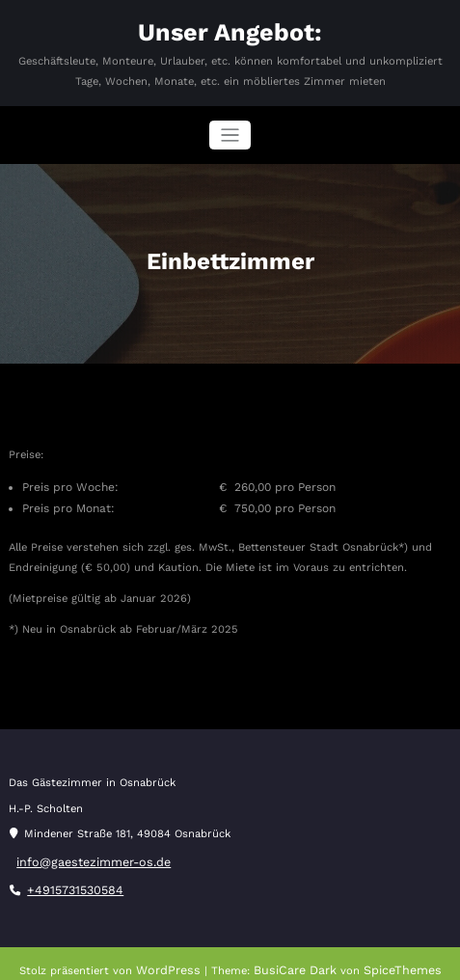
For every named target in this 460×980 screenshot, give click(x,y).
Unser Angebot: (230, 30)
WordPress (177, 959)
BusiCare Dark (297, 959)
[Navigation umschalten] (230, 132)
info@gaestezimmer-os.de (85, 856)
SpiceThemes (395, 959)
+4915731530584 (71, 881)
